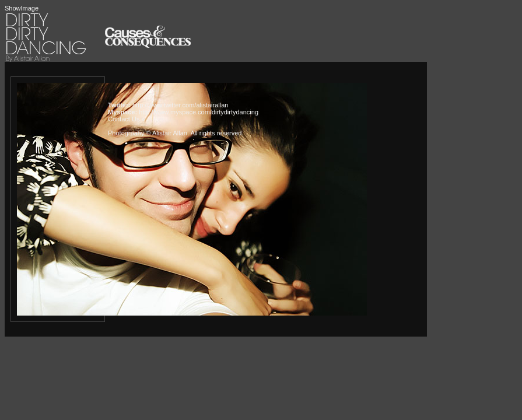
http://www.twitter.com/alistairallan (180, 105)
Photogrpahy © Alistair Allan (148, 133)
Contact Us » (127, 119)
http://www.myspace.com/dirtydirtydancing (199, 112)
